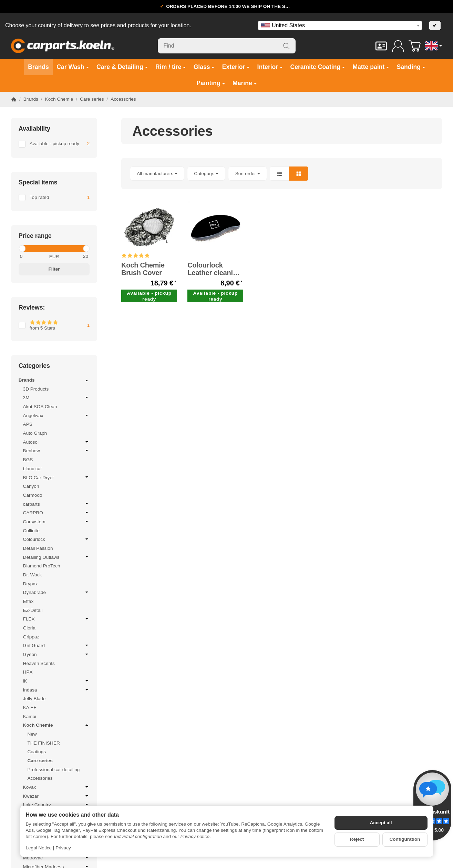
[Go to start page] (63, 46)
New (32, 734)
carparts (56, 504)
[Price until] (74, 256)
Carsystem (56, 522)
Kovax (56, 787)
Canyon (31, 486)
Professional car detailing (53, 770)
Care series (40, 761)
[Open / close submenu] (87, 381)
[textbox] (340, 26)
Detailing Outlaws (56, 557)
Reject (357, 839)
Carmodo (33, 495)
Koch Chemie (56, 725)
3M (56, 397)
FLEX (56, 619)
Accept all (381, 823)
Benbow (56, 451)
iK (56, 681)
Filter (54, 269)
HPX (28, 672)
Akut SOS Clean (40, 407)
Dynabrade (56, 592)
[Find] (227, 46)
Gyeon (56, 654)
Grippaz (31, 637)
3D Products (36, 389)
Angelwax (56, 415)
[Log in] (398, 46)
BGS (28, 460)
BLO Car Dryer (56, 477)
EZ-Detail (33, 610)
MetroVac (56, 858)
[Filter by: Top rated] (54, 198)
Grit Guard (56, 645)
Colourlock (56, 539)
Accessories (40, 778)
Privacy (63, 848)
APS (28, 424)
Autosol (56, 442)
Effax (28, 601)
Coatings (37, 752)
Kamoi (30, 716)
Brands (54, 381)
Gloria (29, 628)
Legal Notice (39, 848)
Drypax (30, 584)
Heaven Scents (39, 663)
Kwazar (56, 796)
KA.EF (30, 708)
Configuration (405, 839)
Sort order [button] (248, 174)
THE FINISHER (43, 743)
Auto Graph (35, 433)
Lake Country (56, 805)
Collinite (31, 531)
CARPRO (56, 513)
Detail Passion (38, 548)
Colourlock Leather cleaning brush (214, 269)
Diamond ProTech (42, 566)
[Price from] (35, 256)
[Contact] (381, 46)
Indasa (56, 690)
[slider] (22, 249)
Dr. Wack (33, 575)
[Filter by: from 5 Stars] (54, 325)
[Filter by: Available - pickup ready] (54, 144)
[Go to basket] (415, 46)
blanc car (33, 469)
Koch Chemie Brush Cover (143, 269)
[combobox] (340, 26)
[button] (282, 174)
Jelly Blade (34, 699)
